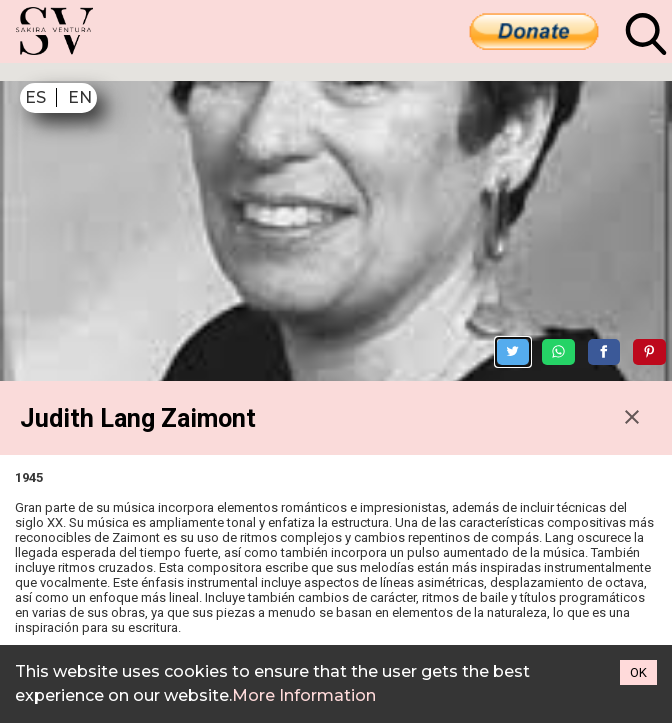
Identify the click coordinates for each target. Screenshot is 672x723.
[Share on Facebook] (626, 290)
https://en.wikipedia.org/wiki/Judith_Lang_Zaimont (185, 639)
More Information (304, 695)
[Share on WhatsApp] (580, 290)
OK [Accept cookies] (638, 672)
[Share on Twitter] (535, 290)
